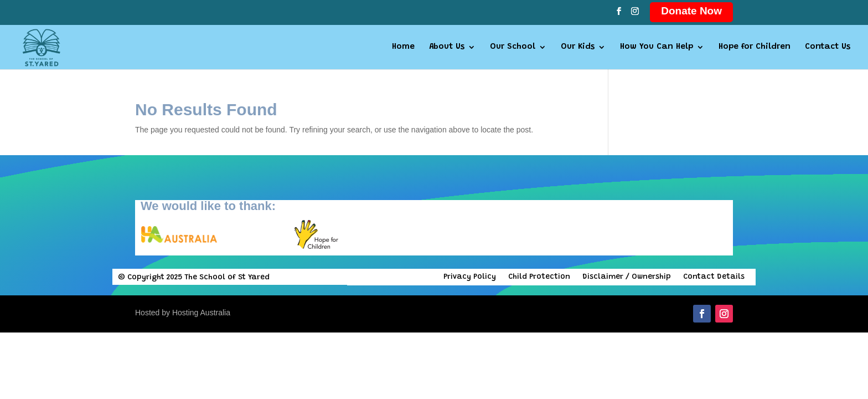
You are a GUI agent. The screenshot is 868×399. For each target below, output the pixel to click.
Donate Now (691, 11)
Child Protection (539, 277)
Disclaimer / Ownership (627, 277)
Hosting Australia (201, 313)
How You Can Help (657, 47)
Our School (513, 47)
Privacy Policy (470, 277)
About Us (447, 47)
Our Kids (578, 47)
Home (403, 47)
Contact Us (828, 47)
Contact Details (714, 277)
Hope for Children (755, 47)
